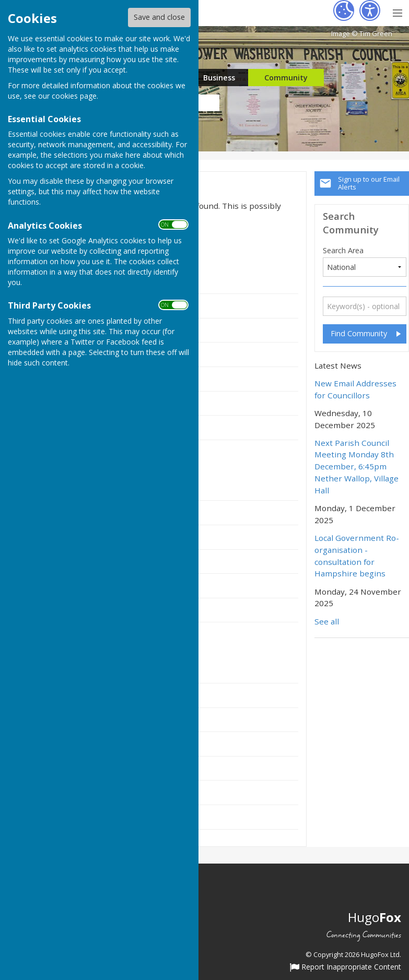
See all (327, 621)
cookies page (74, 96)
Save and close (159, 17)
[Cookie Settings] (344, 10)
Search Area (343, 251)
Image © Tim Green (362, 34)
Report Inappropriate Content (346, 967)
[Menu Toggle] (397, 12)
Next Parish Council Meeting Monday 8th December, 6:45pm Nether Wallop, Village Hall (357, 467)
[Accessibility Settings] (370, 10)
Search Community (351, 223)
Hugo (375, 917)
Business (219, 78)
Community (286, 78)
